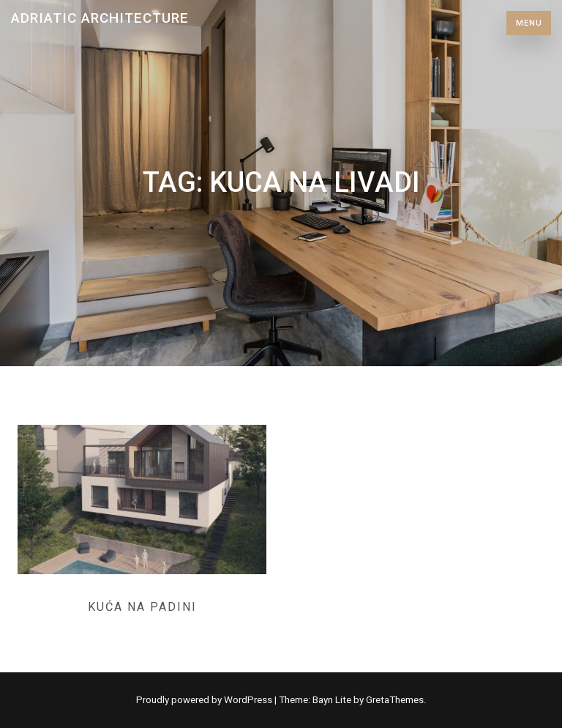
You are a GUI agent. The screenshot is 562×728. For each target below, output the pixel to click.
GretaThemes (395, 700)
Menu (529, 23)
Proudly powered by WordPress (205, 700)
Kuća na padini (142, 607)
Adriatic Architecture (100, 18)
